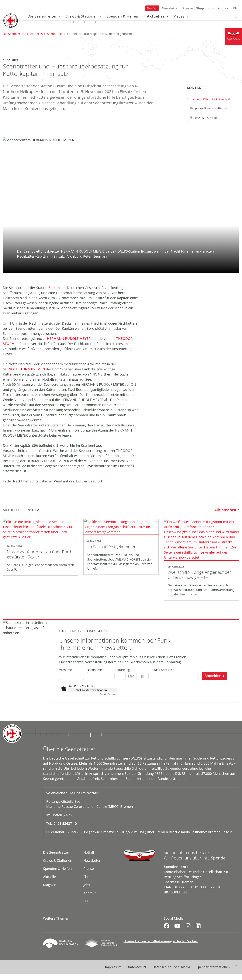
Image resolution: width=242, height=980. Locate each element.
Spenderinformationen (213, 973)
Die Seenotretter (43, 16)
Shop (200, 8)
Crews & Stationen (82, 16)
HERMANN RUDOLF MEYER (69, 339)
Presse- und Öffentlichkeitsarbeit (208, 99)
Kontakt (224, 8)
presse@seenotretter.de (209, 108)
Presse (188, 8)
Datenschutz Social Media (171, 973)
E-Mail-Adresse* (163, 676)
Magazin (181, 16)
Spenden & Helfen (123, 16)
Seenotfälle (55, 34)
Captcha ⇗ (108, 700)
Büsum (54, 288)
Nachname (94, 676)
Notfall (152, 8)
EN (235, 8)
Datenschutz (137, 973)
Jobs (211, 8)
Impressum (113, 973)
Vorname (66, 676)
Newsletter (170, 8)
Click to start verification (91, 696)
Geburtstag (122, 676)
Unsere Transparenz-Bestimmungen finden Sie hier (161, 948)
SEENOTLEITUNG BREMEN (24, 369)
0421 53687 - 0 (65, 830)
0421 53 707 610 (204, 118)
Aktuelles (156, 16)
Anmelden (213, 682)
